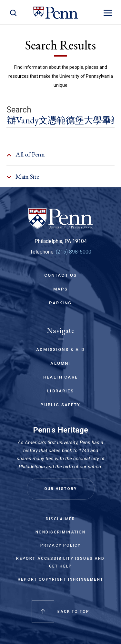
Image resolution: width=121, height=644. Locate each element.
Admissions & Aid (60, 349)
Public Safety (60, 405)
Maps (61, 289)
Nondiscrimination (61, 532)
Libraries (60, 391)
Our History (61, 489)
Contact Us (61, 275)
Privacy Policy (60, 545)
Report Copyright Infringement (60, 579)
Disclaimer (61, 519)
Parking (60, 303)
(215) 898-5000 (74, 252)
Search (19, 110)
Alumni (60, 363)
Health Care (60, 377)
